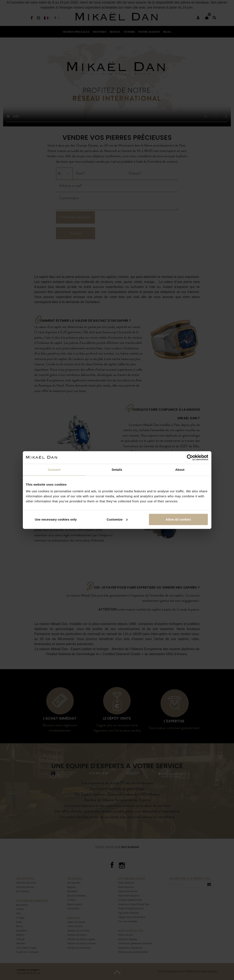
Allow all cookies (178, 519)
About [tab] (180, 470)
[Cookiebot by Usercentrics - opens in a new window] (190, 458)
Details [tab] (117, 470)
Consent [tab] (54, 470)
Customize (117, 519)
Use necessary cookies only (56, 519)
